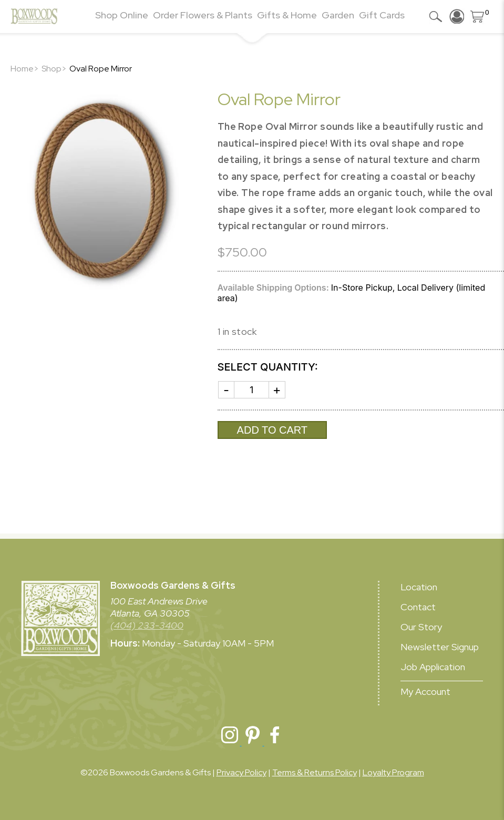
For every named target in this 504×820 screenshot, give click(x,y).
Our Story (421, 627)
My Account (425, 691)
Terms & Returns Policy (315, 772)
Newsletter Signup (440, 647)
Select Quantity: (268, 367)
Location (419, 587)
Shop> (54, 69)
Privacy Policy (241, 772)
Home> (25, 69)
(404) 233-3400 (147, 625)
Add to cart (272, 430)
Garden (338, 15)
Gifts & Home (287, 15)
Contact (418, 607)
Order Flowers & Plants (203, 15)
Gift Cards (382, 15)
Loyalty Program (393, 772)
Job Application (433, 667)
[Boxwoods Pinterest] (253, 742)
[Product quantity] (252, 390)
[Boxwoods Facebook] (275, 742)
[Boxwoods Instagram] (230, 742)
